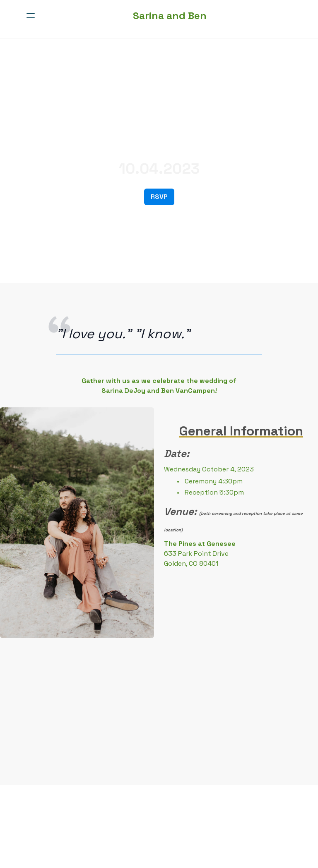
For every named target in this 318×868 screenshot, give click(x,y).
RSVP (159, 197)
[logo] (170, 16)
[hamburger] (31, 16)
